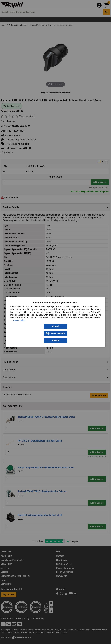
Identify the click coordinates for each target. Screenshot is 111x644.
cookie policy (19, 320)
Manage (55, 340)
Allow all (55, 326)
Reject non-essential (55, 333)
